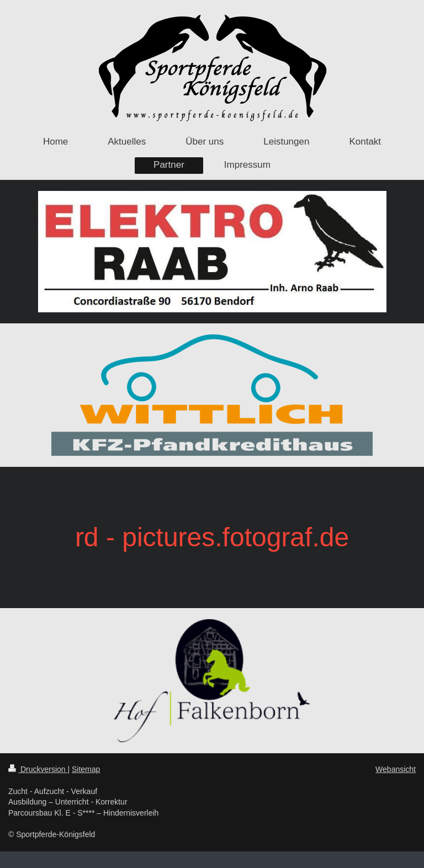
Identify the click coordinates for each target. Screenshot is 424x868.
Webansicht (396, 769)
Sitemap (86, 769)
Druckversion (38, 769)
